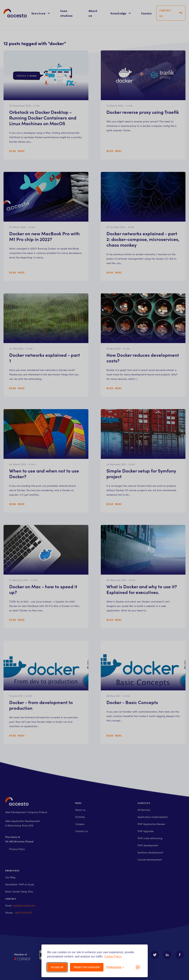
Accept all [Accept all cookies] (57, 967)
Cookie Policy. (113, 956)
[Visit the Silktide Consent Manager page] (138, 967)
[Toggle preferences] (115, 967)
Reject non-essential (87, 967)
